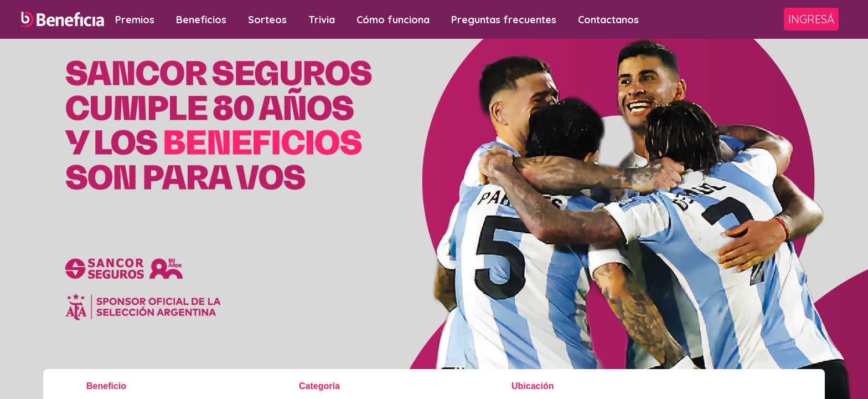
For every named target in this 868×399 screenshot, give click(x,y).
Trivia (322, 20)
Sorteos (267, 20)
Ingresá (811, 19)
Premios (135, 20)
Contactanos (608, 20)
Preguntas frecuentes (504, 20)
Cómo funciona (393, 20)
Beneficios (201, 20)
